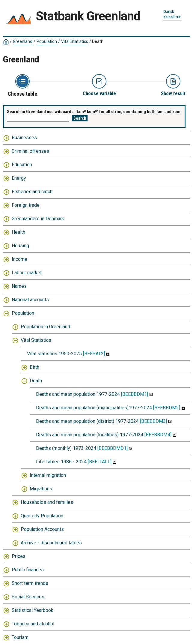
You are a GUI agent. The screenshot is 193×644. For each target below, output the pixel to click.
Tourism (20, 637)
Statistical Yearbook (33, 610)
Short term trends (30, 583)
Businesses (24, 138)
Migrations (41, 489)
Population (47, 41)
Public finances (28, 570)
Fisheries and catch (32, 192)
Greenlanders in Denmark (38, 219)
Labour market (27, 273)
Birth (34, 367)
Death (98, 41)
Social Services (28, 597)
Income (19, 259)
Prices (19, 556)
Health (18, 232)
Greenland (23, 41)
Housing (20, 246)
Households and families (47, 502)
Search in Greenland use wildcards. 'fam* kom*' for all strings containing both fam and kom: (94, 112)
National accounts (30, 300)
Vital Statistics (75, 41)
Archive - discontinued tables (51, 543)
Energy (19, 178)
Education (22, 165)
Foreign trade (26, 205)
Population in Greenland (45, 327)
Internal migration (48, 475)
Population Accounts (42, 529)
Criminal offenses (30, 151)
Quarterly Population (42, 516)
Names (19, 286)
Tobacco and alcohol (33, 624)
